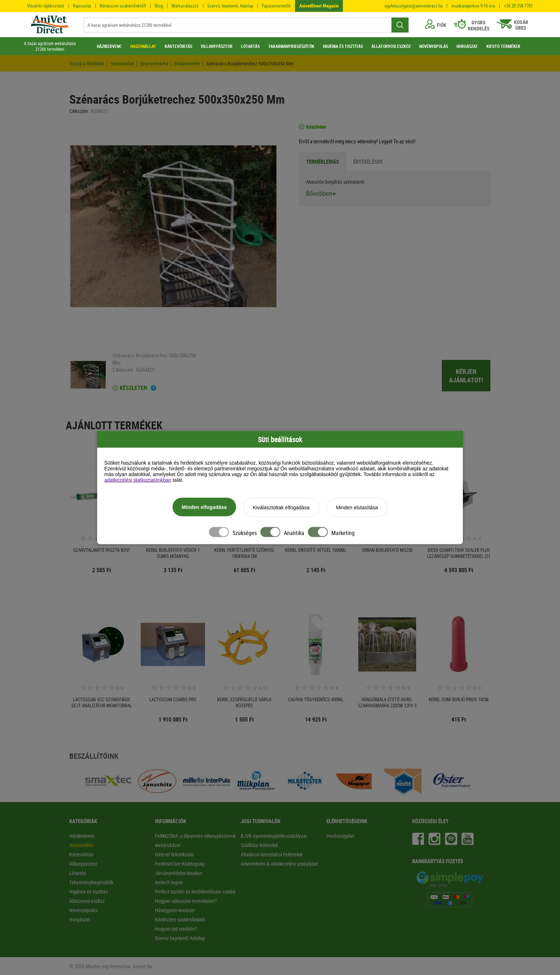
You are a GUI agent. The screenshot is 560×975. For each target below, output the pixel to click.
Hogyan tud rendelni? (176, 929)
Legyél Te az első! (397, 141)
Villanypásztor (83, 864)
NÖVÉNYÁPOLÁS (434, 46)
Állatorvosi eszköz (87, 901)
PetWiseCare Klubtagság (180, 864)
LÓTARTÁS (250, 46)
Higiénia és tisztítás (89, 892)
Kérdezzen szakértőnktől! (123, 6)
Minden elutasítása (357, 508)
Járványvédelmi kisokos (179, 873)
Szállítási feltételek (259, 845)
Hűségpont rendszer (175, 910)
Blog (159, 6)
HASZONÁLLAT (143, 46)
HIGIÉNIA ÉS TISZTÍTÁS (343, 46)
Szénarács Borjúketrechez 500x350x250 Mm (250, 64)
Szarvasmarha (154, 64)
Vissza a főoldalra (87, 64)
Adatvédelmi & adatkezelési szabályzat (279, 864)
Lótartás (77, 873)
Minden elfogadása (204, 507)
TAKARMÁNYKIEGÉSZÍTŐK (291, 46)
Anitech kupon (169, 882)
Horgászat (79, 919)
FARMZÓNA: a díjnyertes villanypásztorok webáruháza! (195, 840)
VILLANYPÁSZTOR (217, 46)
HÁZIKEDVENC (109, 46)
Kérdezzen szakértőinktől (180, 919)
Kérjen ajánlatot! (466, 376)
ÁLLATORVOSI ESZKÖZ (391, 46)
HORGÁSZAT (467, 46)
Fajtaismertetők (276, 6)
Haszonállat (122, 64)
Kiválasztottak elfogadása (281, 508)
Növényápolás (83, 910)
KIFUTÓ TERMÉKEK (503, 46)
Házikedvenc (82, 836)
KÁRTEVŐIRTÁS (178, 46)
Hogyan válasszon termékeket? (186, 901)
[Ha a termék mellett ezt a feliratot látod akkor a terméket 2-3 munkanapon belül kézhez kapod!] (153, 389)
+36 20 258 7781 (518, 6)
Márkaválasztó (185, 6)
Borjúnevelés (187, 64)
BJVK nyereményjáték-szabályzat (274, 836)
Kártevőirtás (81, 854)
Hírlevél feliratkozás (174, 854)
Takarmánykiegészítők (91, 882)
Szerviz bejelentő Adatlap (230, 6)
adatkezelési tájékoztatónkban (138, 480)
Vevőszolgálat (340, 836)
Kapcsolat (82, 6)
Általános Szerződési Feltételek (272, 854)
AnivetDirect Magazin (319, 6)
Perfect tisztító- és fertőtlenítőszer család (195, 892)
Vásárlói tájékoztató (46, 6)
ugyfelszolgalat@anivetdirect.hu (414, 6)
